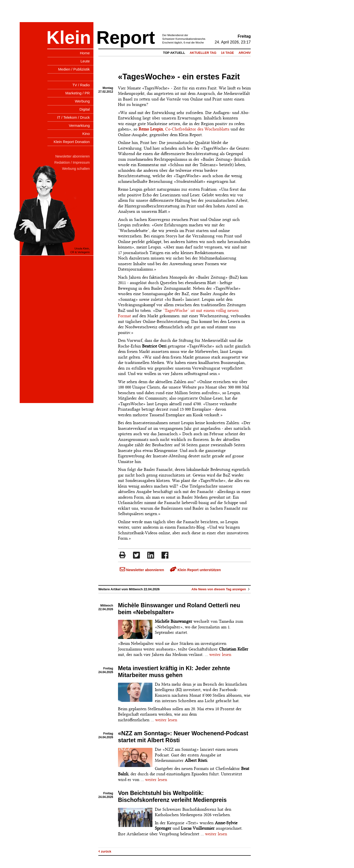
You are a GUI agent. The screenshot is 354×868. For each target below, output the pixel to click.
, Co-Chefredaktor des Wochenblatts (184, 129)
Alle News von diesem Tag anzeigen (221, 589)
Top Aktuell (174, 53)
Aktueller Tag (203, 53)
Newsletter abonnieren (142, 570)
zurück (105, 851)
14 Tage (228, 53)
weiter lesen (220, 654)
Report (126, 37)
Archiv (245, 53)
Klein (69, 37)
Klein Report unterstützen (195, 570)
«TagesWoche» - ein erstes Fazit (179, 77)
